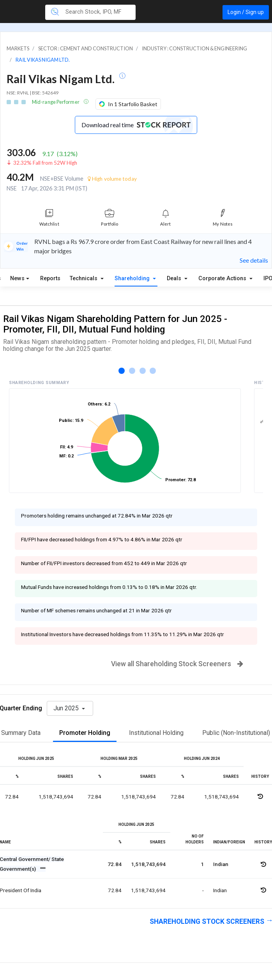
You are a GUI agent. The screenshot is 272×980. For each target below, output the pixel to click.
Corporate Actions (223, 278)
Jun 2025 (67, 708)
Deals (175, 278)
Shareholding (133, 278)
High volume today (112, 179)
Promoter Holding (85, 733)
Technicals (84, 278)
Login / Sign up (246, 12)
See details (254, 260)
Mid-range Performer (56, 102)
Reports (50, 278)
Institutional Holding (156, 733)
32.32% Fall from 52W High (45, 163)
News (17, 278)
